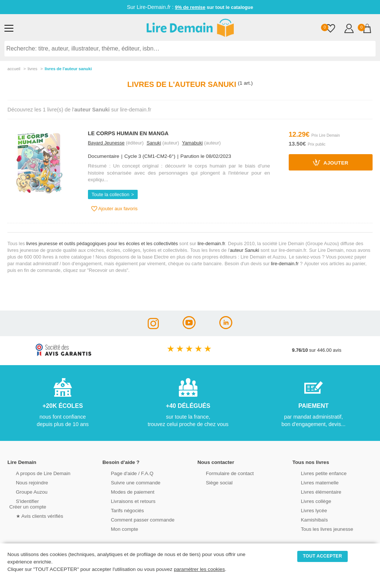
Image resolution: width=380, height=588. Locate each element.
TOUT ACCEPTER (322, 556)
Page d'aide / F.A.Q (125, 473)
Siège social (212, 482)
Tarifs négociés (120, 510)
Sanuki (154, 143)
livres (32, 69)
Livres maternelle (312, 482)
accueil (14, 69)
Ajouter (331, 162)
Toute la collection (111, 194)
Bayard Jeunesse (106, 143)
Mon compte (117, 528)
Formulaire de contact (222, 473)
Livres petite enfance (316, 473)
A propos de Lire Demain (35, 473)
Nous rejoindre (25, 482)
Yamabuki (192, 143)
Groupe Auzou (24, 491)
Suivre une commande (128, 482)
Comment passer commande (135, 519)
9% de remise (190, 7)
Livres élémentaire (314, 491)
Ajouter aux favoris (114, 209)
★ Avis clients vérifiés (32, 515)
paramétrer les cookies (199, 569)
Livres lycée (307, 510)
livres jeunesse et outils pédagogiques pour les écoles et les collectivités (102, 243)
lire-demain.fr (211, 243)
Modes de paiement (125, 491)
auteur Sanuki (244, 250)
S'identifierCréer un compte (27, 503)
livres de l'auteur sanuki (68, 69)
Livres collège (309, 501)
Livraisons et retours (126, 501)
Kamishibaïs (307, 519)
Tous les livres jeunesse (319, 528)
